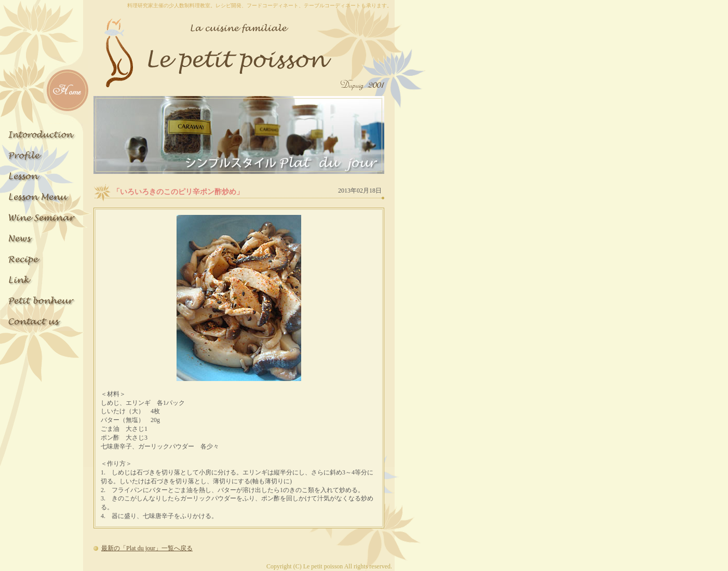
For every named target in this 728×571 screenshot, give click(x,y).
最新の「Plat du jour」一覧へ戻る (147, 548)
